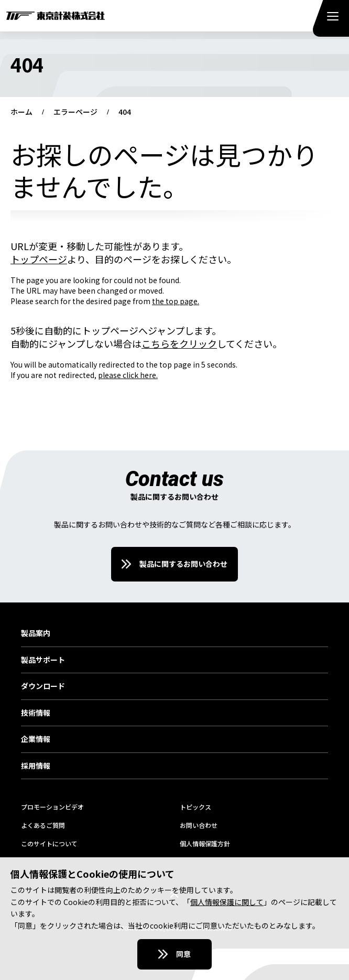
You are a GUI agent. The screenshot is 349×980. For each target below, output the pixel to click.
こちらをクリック (179, 343)
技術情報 (36, 713)
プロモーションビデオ (52, 807)
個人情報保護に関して (227, 902)
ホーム (21, 112)
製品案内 (36, 633)
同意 (183, 954)
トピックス (195, 807)
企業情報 (36, 739)
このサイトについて (49, 843)
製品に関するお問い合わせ (183, 564)
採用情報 (36, 766)
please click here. (128, 375)
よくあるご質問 (43, 825)
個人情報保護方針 (205, 843)
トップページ (39, 259)
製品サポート (43, 660)
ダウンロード (43, 686)
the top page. (176, 301)
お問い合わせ (199, 825)
